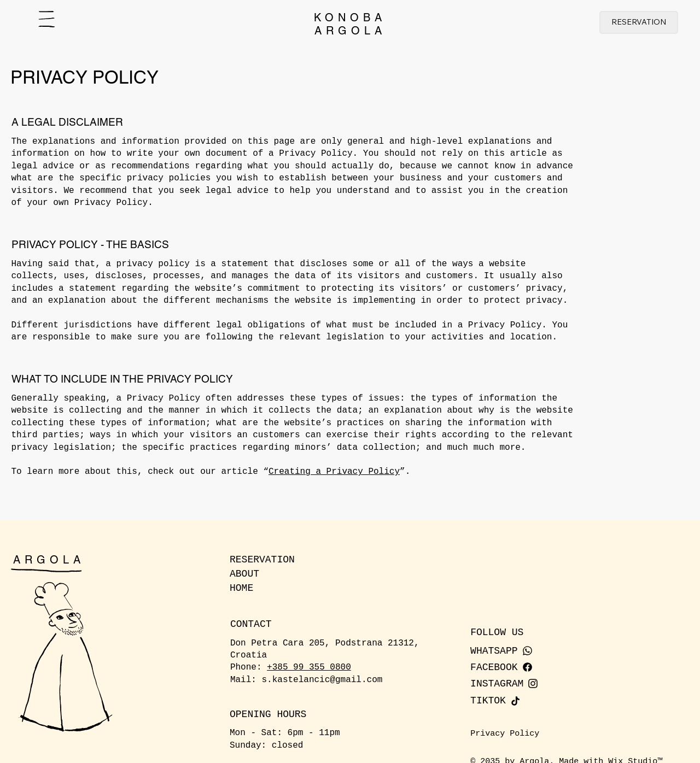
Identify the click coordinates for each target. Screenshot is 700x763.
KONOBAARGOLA (350, 24)
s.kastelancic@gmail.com (322, 680)
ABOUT (244, 574)
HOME (241, 588)
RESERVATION (262, 560)
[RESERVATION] (639, 23)
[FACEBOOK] (525, 667)
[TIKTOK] (525, 701)
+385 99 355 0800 (309, 667)
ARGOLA (49, 560)
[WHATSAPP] (525, 651)
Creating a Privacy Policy (334, 472)
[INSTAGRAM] (525, 684)
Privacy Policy (505, 734)
